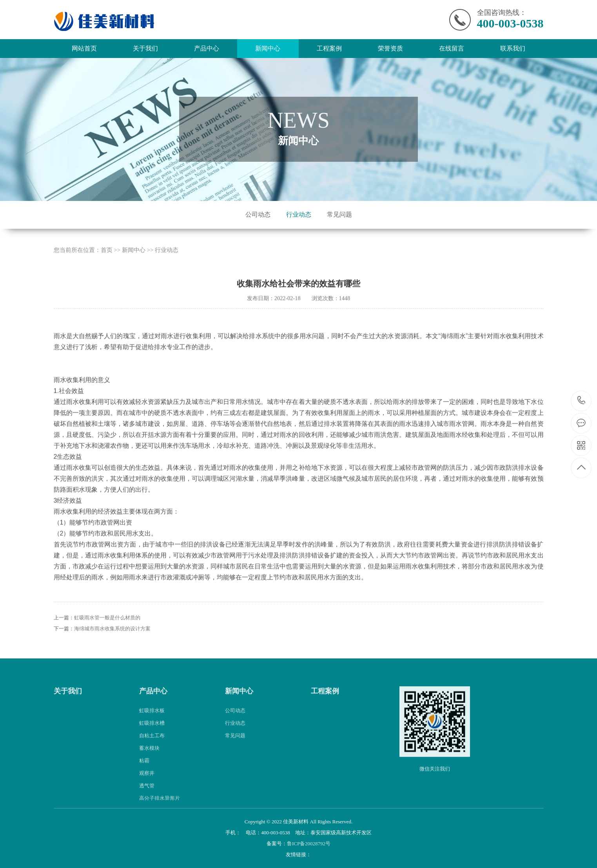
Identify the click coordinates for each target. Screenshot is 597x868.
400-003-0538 (582, 401)
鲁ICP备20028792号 (309, 844)
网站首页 (84, 48)
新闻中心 (268, 48)
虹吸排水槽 (152, 732)
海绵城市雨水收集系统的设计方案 (112, 638)
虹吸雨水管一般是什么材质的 (107, 627)
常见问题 (339, 214)
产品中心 (207, 48)
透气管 (147, 795)
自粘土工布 (152, 745)
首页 (107, 259)
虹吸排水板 (152, 720)
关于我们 (145, 48)
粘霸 (144, 770)
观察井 (147, 782)
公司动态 (258, 214)
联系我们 (513, 48)
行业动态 (299, 214)
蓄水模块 (149, 757)
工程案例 (329, 48)
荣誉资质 (390, 48)
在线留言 (452, 48)
